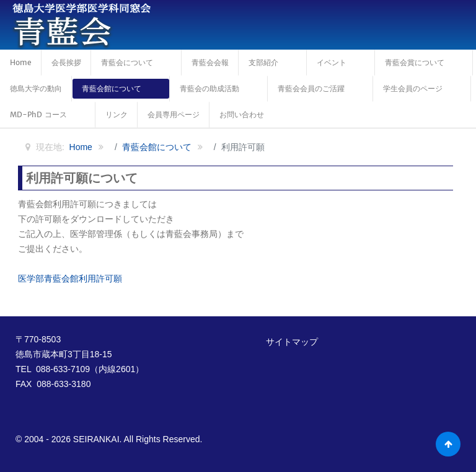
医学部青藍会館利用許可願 (70, 278)
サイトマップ (292, 342)
